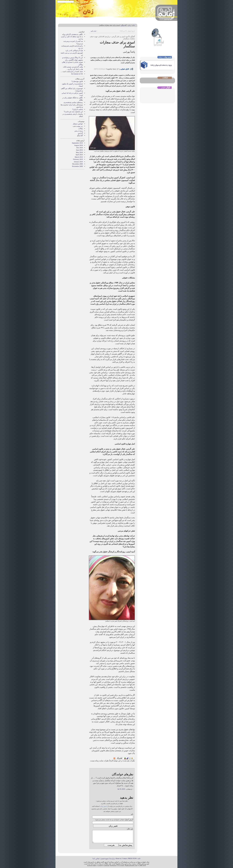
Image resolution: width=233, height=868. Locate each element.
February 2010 (78, 159)
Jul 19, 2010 (121, 789)
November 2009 (77, 166)
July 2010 (80, 148)
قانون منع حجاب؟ (77, 81)
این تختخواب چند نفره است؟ (73, 112)
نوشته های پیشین (110, 2)
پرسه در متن (79, 131)
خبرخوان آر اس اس (96, 2)
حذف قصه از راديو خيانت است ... (72, 71)
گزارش (80, 133)
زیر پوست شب (78, 126)
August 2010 (79, 145)
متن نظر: (130, 829)
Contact (125, 858)
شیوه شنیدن (104, 858)
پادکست (84, 2)
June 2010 (79, 150)
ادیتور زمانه (104, 806)
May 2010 (79, 152)
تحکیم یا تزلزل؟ (78, 109)
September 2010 (77, 143)
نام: (132, 814)
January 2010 (78, 162)
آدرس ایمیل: (129, 820)
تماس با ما (96, 858)
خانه (133, 25)
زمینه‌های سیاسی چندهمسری (73, 102)
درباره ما (112, 858)
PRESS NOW (132, 858)
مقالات (81, 129)
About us (118, 858)
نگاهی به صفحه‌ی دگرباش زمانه (72, 34)
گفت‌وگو (124, 25)
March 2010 (79, 157)
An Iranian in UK (77, 74)
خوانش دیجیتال (78, 124)
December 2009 (78, 164)
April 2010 (79, 155)
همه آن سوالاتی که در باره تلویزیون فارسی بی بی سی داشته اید (72, 53)
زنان (129, 25)
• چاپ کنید (94, 31)
